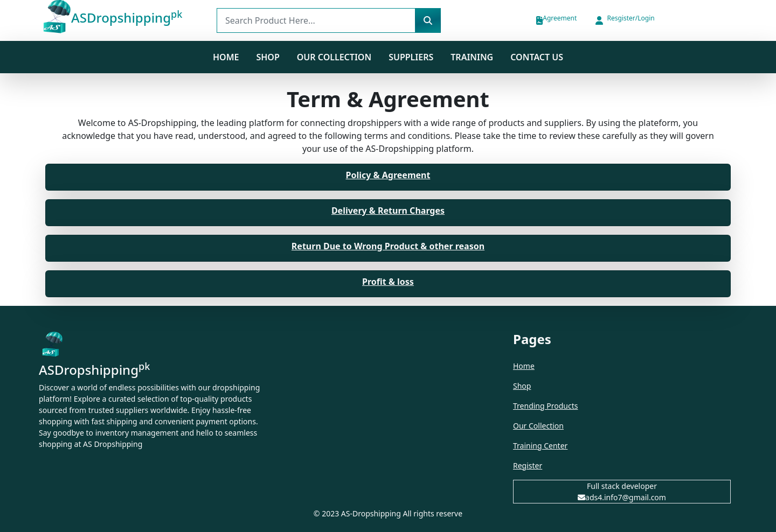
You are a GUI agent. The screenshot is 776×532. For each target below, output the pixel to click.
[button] (624, 20)
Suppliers (411, 57)
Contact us (537, 57)
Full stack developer (622, 486)
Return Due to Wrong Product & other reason (388, 246)
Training (472, 57)
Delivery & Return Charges (388, 211)
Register (528, 465)
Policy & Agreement (388, 175)
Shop (522, 386)
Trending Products (545, 406)
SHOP (268, 57)
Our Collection (334, 57)
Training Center (540, 446)
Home (226, 57)
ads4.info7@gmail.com (622, 497)
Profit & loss (388, 282)
